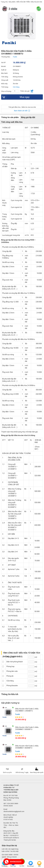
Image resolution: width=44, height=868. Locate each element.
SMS (39, 864)
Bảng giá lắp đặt (28, 117)
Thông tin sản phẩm (10, 117)
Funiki (18, 714)
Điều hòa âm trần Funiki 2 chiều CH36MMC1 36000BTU (27, 747)
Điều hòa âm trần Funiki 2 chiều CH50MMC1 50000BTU (27, 728)
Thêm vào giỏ (27, 91)
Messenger (31, 864)
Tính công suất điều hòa (12, 122)
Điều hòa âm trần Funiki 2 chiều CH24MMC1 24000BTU (27, 710)
